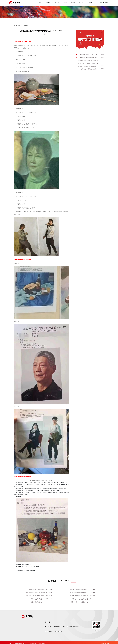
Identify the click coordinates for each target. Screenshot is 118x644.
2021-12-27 (92, 590)
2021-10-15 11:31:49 (38, 34)
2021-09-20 (92, 602)
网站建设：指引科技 (105, 643)
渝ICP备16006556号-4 (43, 643)
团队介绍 (57, 3)
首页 (40, 3)
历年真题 (18, 25)
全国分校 (73, 3)
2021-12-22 (49, 593)
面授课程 (48, 3)
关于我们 (90, 3)
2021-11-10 (49, 599)
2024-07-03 (103, 60)
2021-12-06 (92, 596)
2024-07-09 (103, 54)
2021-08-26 (103, 66)
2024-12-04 (49, 590)
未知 (48, 34)
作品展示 (65, 3)
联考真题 (26, 25)
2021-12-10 (49, 596)
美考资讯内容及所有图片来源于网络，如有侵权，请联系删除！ (63, 627)
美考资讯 (82, 3)
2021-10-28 (49, 602)
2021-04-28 (103, 69)
